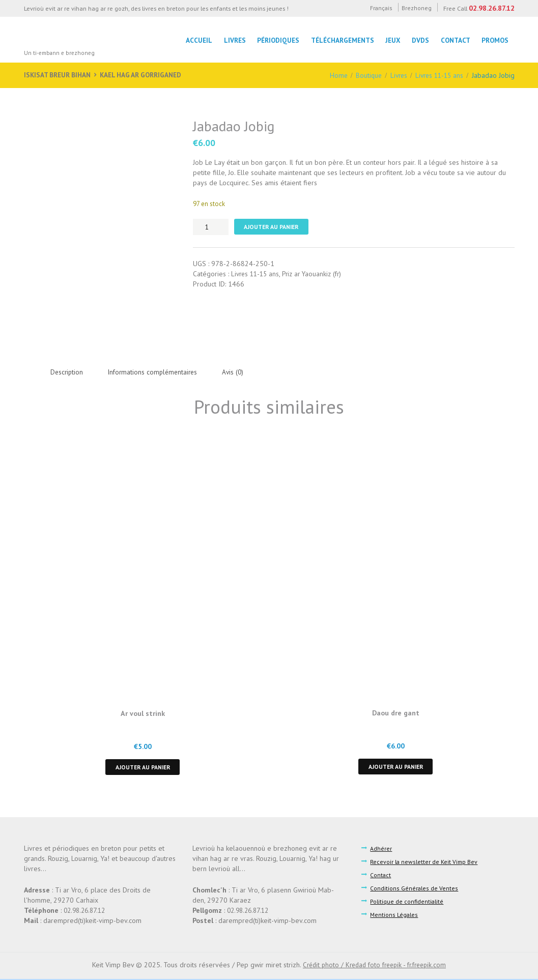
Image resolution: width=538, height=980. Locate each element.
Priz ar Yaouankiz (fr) (317, 274)
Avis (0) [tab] (240, 372)
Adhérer (381, 849)
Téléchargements (339, 40)
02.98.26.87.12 (491, 8)
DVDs (419, 40)
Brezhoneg (415, 8)
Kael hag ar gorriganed (146, 75)
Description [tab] (68, 372)
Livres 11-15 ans (437, 75)
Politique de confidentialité (408, 903)
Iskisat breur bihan (59, 75)
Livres (394, 75)
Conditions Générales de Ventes (414, 889)
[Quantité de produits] (211, 227)
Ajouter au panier (273, 227)
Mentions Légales (394, 916)
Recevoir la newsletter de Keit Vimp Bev (425, 862)
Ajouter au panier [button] (143, 768)
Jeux (391, 40)
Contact (455, 40)
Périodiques (275, 40)
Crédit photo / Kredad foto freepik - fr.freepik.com (375, 966)
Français (377, 8)
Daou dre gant (395, 713)
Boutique (363, 75)
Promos (495, 40)
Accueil (194, 40)
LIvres (231, 40)
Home (332, 75)
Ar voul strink (143, 714)
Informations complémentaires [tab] (157, 372)
